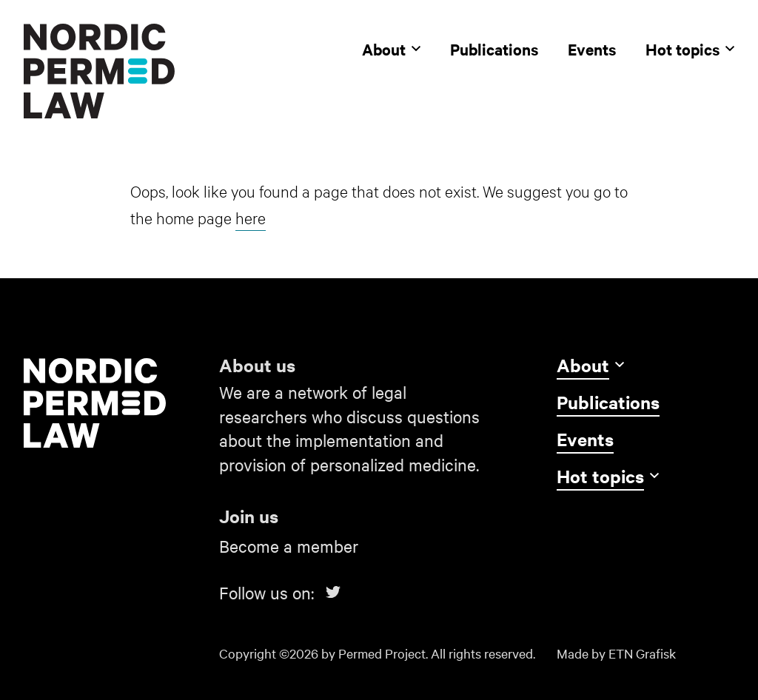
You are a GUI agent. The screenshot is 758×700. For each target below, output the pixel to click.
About (391, 49)
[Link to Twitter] (333, 592)
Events (592, 49)
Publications (494, 49)
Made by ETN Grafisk (616, 653)
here (251, 217)
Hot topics (690, 49)
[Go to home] (113, 403)
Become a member (289, 546)
